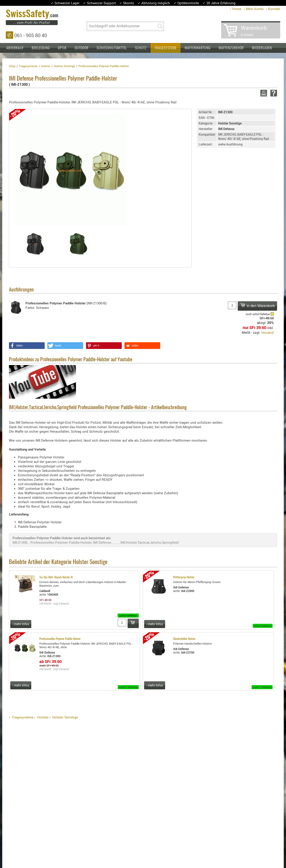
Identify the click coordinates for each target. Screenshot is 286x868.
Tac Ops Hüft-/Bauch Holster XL (56, 578)
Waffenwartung (198, 48)
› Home (236, 9)
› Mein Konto (254, 9)
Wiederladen (262, 48)
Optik (62, 48)
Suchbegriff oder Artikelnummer (114, 26)
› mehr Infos (21, 624)
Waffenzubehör (231, 48)
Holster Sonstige (65, 717)
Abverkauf (15, 48)
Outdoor (82, 48)
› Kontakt (273, 9)
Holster (43, 717)
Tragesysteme (166, 48)
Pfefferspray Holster (184, 578)
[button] (27, 346)
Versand (267, 332)
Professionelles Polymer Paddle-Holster (60, 639)
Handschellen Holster (184, 639)
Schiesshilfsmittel (112, 48)
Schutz (141, 48)
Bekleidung (41, 48)
